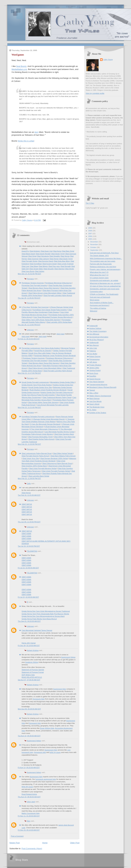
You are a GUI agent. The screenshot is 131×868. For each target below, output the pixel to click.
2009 (90, 228)
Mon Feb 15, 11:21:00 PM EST (29, 407)
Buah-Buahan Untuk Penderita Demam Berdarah (48, 390)
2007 (90, 234)
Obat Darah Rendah (43, 254)
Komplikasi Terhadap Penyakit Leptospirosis (38, 417)
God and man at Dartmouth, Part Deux (104, 253)
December (94, 242)
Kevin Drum (94, 373)
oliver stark (31, 802)
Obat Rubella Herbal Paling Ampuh (41, 439)
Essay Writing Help (47, 728)
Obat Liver (25, 266)
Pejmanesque (94, 359)
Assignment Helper (68, 657)
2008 (90, 231)
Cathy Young (108, 59)
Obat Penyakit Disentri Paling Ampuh (35, 456)
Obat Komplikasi (36, 264)
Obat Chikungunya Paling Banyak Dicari (57, 463)
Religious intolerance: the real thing (103, 267)
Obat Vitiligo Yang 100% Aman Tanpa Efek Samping (41, 320)
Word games (95, 300)
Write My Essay (27, 787)
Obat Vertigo (39, 271)
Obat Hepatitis (55, 256)
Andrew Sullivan (95, 328)
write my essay (55, 752)
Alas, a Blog (94, 393)
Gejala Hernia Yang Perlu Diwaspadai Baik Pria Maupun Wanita (45, 614)
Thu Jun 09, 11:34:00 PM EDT (29, 522)
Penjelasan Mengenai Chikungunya (58, 283)
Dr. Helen (93, 410)
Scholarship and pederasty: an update (104, 280)
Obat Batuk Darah (28, 254)
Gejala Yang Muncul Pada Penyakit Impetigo (38, 395)
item (37, 132)
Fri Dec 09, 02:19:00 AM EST (29, 646)
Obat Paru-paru (54, 266)
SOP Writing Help (28, 675)
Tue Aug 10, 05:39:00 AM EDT (29, 736)
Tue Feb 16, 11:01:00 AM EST (29, 495)
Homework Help (39, 699)
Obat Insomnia (33, 259)
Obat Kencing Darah (45, 261)
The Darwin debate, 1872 (99, 256)
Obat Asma (57, 251)
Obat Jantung (44, 259)
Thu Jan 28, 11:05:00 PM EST (29, 298)
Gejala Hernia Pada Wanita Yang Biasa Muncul (39, 619)
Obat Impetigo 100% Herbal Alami (34, 466)
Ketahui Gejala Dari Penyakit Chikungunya (56, 392)
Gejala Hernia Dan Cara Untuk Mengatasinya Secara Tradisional (46, 611)
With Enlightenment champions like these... (106, 258)
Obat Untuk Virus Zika (31, 458)
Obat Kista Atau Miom (62, 261)
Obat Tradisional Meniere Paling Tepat (57, 397)
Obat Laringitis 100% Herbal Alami (59, 322)
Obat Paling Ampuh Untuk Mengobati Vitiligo (45, 293)
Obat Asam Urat (47, 251)
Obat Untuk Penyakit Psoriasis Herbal (56, 471)
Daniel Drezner (95, 379)
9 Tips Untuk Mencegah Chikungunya (44, 429)
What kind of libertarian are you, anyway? (105, 283)
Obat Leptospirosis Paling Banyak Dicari (37, 453)
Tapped (92, 390)
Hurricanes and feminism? (100, 305)
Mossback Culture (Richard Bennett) (103, 387)
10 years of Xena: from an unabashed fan (105, 286)
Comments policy (96, 292)
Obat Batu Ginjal (68, 251)
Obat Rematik (66, 266)
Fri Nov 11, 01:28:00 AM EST (29, 816)
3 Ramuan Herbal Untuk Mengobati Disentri (49, 419)
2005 (90, 239)
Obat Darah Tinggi (58, 254)
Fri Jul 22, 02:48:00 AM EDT (28, 568)
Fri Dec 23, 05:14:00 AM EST (29, 830)
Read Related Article (29, 794)
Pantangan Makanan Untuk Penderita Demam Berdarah (55, 356)
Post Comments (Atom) (32, 849)
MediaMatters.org (19, 69)
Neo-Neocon (94, 345)
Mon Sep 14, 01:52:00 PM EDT (30, 274)
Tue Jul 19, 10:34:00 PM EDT (29, 546)
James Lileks (94, 368)
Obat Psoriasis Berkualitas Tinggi (40, 437)
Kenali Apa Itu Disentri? (43, 351)
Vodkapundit (94, 342)
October (93, 247)
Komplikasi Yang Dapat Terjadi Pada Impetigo (50, 310)
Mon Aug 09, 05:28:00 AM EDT (29, 709)
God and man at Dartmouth (100, 297)
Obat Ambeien (35, 251)
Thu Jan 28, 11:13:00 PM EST (29, 325)
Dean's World (94, 404)
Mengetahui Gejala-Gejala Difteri (62, 382)
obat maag (61, 334)
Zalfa (29, 483)
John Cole (93, 348)
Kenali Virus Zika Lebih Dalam (40, 353)
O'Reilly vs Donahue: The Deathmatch (104, 294)
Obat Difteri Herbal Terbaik (63, 453)
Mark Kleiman (94, 398)
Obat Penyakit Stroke (30, 261)
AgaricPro (25, 251)
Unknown (30, 330)
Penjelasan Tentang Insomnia (33, 283)
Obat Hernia (65, 256)
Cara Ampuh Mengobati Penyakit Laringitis (53, 405)
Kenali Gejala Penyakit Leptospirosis (35, 382)
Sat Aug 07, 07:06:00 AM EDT (29, 680)
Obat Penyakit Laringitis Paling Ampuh (58, 295)
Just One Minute (95, 401)
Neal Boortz (21, 66)
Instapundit (93, 326)
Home (45, 843)
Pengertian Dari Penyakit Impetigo (34, 285)
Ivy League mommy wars (99, 278)
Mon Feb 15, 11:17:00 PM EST (29, 373)
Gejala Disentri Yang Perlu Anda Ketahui (37, 385)
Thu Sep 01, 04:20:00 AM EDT (29, 621)
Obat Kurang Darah (50, 264)
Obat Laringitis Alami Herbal (39, 476)
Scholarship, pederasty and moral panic (105, 289)
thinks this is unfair (26, 141)
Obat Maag (34, 266)
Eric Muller (93, 354)
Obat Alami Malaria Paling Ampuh (63, 456)
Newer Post (15, 843)
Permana (30, 279)
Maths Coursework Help (31, 813)
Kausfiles (93, 376)
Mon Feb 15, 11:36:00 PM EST (29, 478)
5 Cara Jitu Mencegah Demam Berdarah (45, 424)
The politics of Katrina (98, 308)
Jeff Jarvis (93, 362)
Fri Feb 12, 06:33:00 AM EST (29, 339)
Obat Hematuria (43, 256)
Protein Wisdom (95, 365)
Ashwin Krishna (33, 650)
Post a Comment (17, 836)
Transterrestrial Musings (98, 385)
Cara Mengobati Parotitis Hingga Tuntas (59, 432)
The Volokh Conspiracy (98, 331)
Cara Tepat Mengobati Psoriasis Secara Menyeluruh (53, 317)
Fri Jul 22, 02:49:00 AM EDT (28, 597)
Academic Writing (32, 662)
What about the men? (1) (99, 275)
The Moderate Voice (97, 407)
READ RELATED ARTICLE (32, 677)
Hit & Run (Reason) (97, 340)
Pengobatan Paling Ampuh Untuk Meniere (37, 434)
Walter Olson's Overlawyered (100, 396)
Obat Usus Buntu (28, 271)
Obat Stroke (69, 269)
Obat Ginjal (32, 256)
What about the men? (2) (99, 272)
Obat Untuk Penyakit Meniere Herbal (43, 468)
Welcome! (94, 311)
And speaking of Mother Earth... (102, 303)
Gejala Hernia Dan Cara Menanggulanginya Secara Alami (43, 616)
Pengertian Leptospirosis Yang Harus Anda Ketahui (41, 348)
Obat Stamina (59, 269)
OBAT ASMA (26, 534)
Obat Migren (43, 266)
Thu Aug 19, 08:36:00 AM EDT (29, 797)
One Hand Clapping (97, 382)
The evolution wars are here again (103, 261)
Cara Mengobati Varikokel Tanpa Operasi (37, 630)
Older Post (75, 843)
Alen (29, 821)
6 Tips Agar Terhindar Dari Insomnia (35, 307)
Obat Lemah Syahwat (65, 264)
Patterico (93, 351)
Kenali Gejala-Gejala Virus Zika (40, 387)
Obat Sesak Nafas (36, 269)
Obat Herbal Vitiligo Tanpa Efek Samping (43, 402)
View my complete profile (95, 93)
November (94, 244)
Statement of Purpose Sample (33, 670)
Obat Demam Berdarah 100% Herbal (54, 458)
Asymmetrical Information (99, 337)
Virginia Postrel (95, 370)
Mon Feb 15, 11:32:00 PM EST (29, 444)
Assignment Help (60, 689)
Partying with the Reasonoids (101, 264)
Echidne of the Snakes (98, 413)
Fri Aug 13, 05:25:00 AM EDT (29, 768)
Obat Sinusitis (49, 269)
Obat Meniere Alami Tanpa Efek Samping (44, 288)
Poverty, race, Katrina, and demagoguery (105, 269)
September (95, 250)
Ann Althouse (94, 334)
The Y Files (90, 203)
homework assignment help (46, 779)
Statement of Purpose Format (33, 672)
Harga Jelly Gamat (29, 643)
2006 (90, 236)
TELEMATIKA (32, 551)
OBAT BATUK (27, 504)
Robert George (95, 356)
